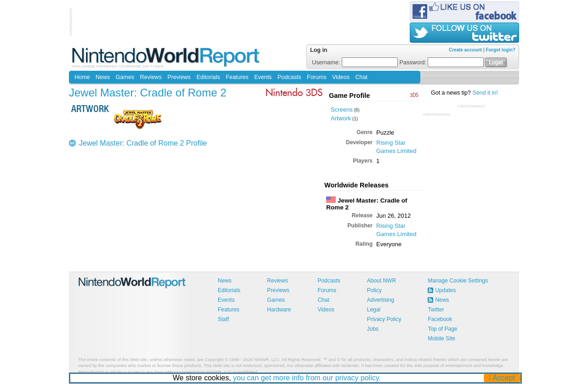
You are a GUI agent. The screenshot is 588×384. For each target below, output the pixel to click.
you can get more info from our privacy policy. (307, 378)
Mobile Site (441, 339)
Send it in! (485, 93)
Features (237, 77)
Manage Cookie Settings (458, 281)
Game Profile (349, 96)
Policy (374, 290)
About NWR (382, 281)
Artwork (341, 118)
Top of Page (442, 329)
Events (263, 77)
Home (82, 77)
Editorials (208, 77)
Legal (374, 310)
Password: (442, 62)
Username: (355, 62)
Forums (317, 77)
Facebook (440, 319)
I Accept (502, 378)
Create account (465, 50)
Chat (361, 77)
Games (125, 77)
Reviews (151, 77)
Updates (445, 290)
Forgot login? (501, 50)
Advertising (381, 300)
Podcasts (289, 77)
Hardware (279, 310)
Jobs (373, 329)
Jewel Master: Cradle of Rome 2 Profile (143, 143)
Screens (342, 110)
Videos (341, 77)
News (103, 77)
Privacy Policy (384, 319)
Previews (179, 77)
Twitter (436, 310)
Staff (223, 319)
